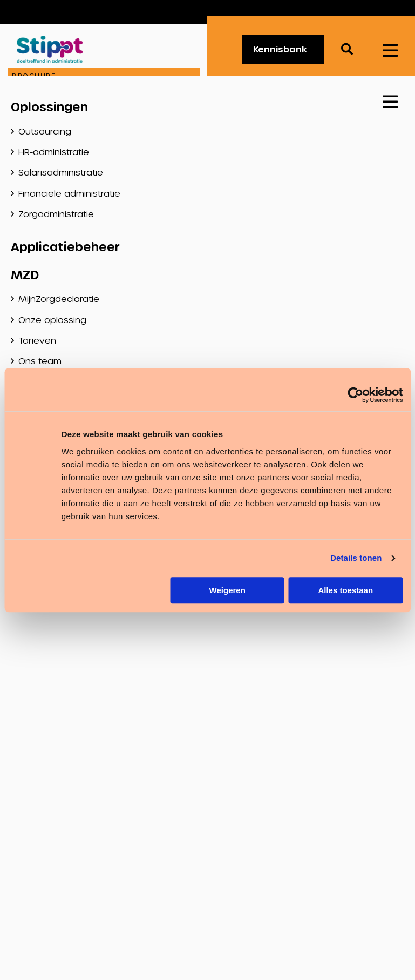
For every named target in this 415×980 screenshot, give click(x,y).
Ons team (40, 361)
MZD (25, 274)
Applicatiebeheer (65, 246)
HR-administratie (54, 152)
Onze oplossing (52, 320)
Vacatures (367, 12)
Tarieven (37, 340)
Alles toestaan (345, 590)
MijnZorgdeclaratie (59, 298)
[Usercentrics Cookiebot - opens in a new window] (355, 395)
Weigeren (227, 590)
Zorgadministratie (56, 214)
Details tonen (356, 558)
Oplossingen (49, 106)
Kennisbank (280, 49)
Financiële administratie (69, 193)
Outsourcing (45, 131)
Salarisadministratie (61, 172)
